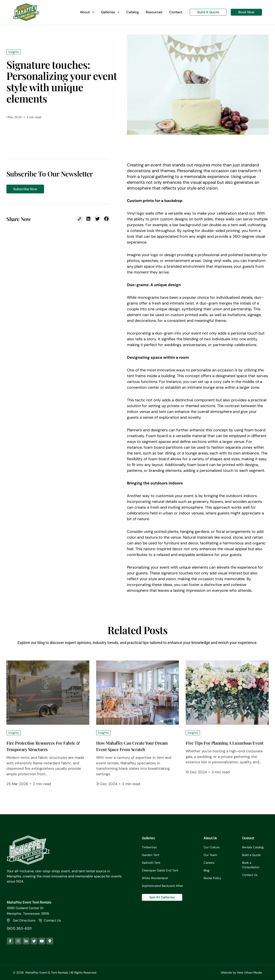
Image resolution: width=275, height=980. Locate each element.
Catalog (133, 12)
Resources (154, 12)
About (87, 12)
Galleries (110, 12)
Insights (14, 733)
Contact (176, 12)
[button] (88, 219)
